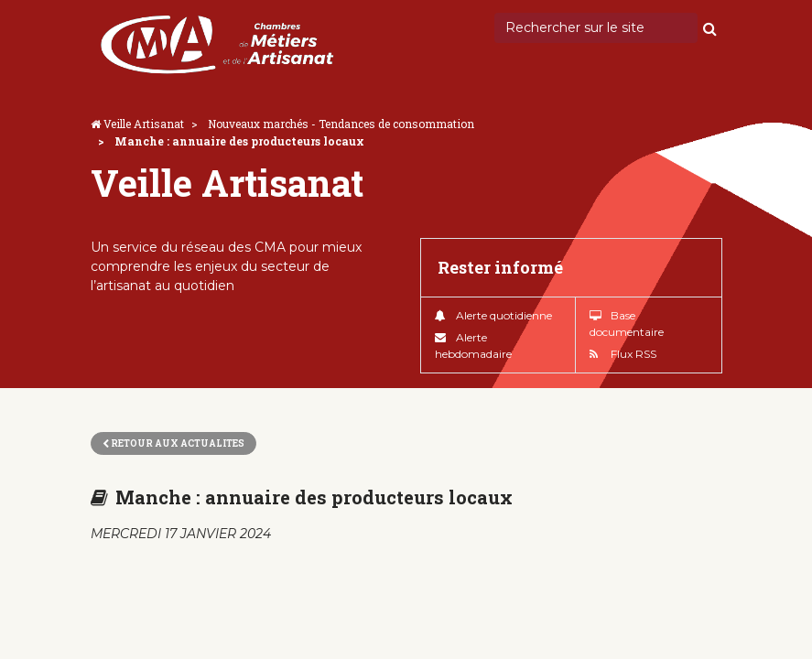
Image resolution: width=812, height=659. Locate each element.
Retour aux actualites (173, 443)
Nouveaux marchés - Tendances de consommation (341, 124)
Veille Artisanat (144, 124)
